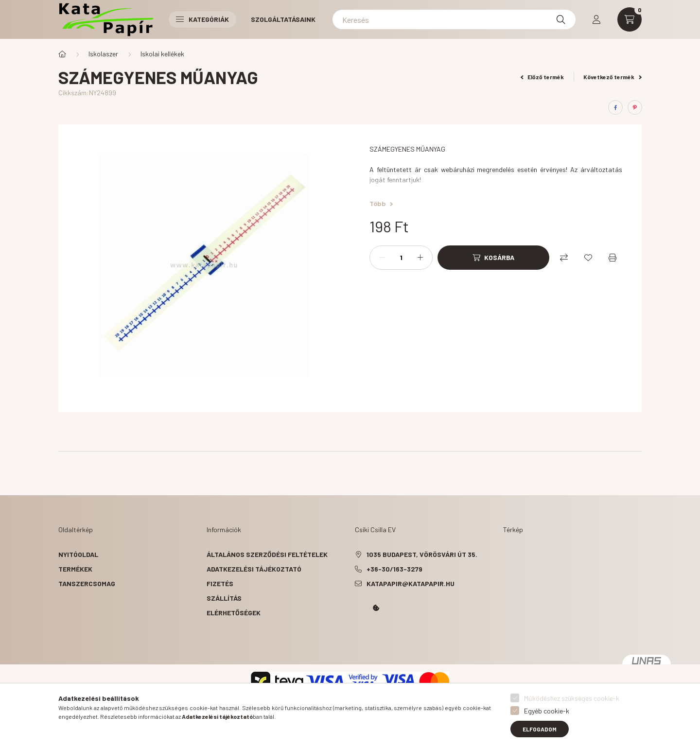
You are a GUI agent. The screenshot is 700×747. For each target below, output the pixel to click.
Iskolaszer (103, 54)
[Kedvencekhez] (588, 258)
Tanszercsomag (87, 583)
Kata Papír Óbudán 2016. (357, 635)
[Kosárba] (493, 258)
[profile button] (596, 19)
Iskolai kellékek (162, 54)
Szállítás (224, 598)
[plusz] (420, 258)
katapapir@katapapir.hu (411, 583)
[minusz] (382, 258)
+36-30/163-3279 (394, 569)
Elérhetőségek (234, 613)
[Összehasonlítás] (564, 258)
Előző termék (542, 77)
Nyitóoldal (78, 554)
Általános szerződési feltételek (267, 554)
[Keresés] (454, 19)
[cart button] (630, 19)
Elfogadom (540, 729)
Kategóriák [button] (202, 19)
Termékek (75, 569)
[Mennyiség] (401, 258)
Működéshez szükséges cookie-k (572, 698)
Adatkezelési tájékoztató (254, 569)
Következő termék (612, 77)
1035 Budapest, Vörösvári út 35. (422, 554)
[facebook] (615, 107)
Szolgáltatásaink (283, 19)
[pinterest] (635, 107)
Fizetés (220, 583)
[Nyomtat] (612, 258)
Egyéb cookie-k (547, 711)
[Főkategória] (62, 54)
